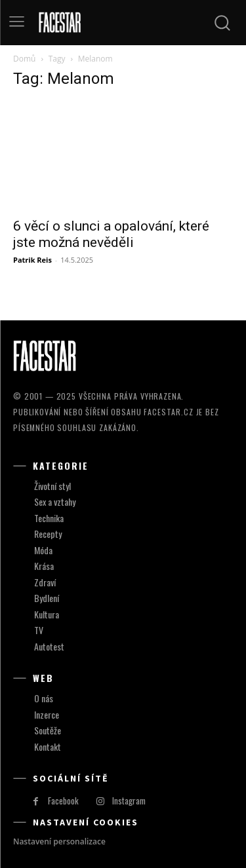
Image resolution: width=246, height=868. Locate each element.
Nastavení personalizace (59, 841)
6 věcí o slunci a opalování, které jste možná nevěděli (111, 234)
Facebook (63, 801)
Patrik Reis (32, 260)
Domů (24, 59)
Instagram (129, 801)
